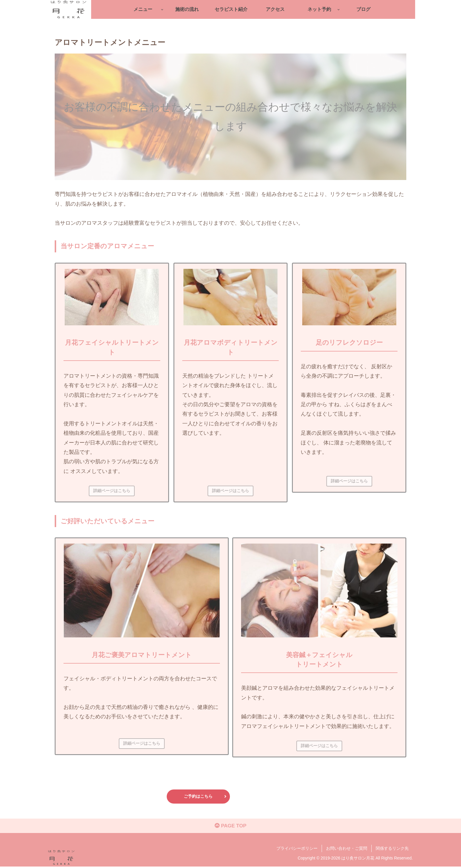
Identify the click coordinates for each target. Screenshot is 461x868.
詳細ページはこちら (112, 491)
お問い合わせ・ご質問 (347, 849)
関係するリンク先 (392, 849)
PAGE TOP (230, 827)
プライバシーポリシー (297, 849)
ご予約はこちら (205, 796)
